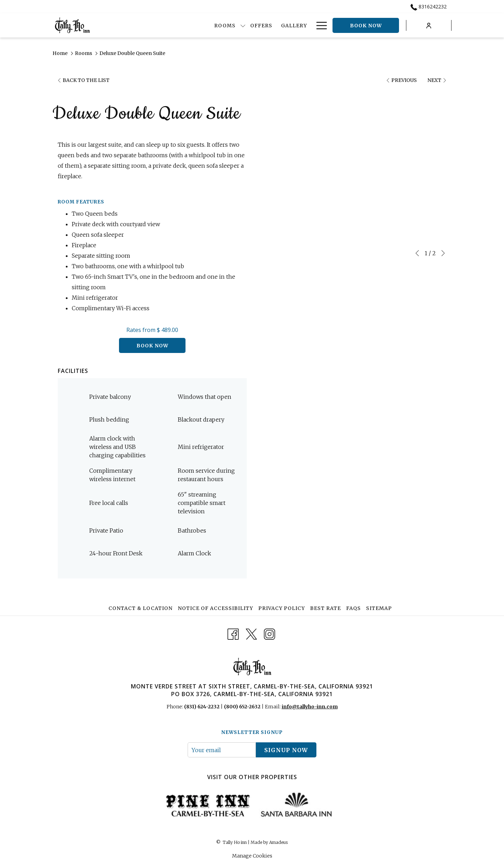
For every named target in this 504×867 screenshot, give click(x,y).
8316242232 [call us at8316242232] (429, 6)
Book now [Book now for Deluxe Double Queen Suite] (152, 346)
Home (60, 53)
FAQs (353, 608)
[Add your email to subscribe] (222, 750)
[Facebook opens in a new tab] (233, 633)
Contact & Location (141, 608)
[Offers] (232, 25)
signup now (286, 750)
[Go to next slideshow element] (443, 253)
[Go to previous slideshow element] (417, 253)
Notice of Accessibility (215, 608)
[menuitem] (141, 608)
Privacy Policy (282, 608)
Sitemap (379, 608)
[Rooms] (195, 25)
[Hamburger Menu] (319, 25)
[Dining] (297, 25)
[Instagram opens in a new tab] (269, 633)
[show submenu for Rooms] (213, 25)
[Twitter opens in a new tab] (251, 633)
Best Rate (325, 608)
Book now (366, 26)
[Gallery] (264, 25)
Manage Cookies (252, 856)
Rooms (83, 53)
